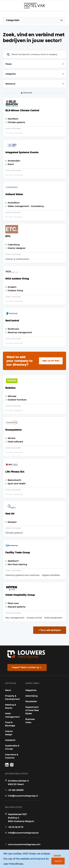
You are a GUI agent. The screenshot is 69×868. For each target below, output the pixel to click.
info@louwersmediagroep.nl (23, 796)
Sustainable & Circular (12, 747)
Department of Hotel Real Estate (34, 713)
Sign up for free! (51, 361)
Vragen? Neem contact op (25, 667)
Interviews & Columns (12, 756)
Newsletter (34, 704)
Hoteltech (10, 740)
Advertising (34, 699)
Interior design (9, 733)
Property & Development (12, 698)
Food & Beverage (10, 724)
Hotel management (12, 715)
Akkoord (57, 861)
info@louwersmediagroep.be (23, 833)
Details (56, 854)
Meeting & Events (11, 707)
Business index (32, 724)
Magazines (33, 693)
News (8, 690)
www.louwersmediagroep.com (24, 845)
